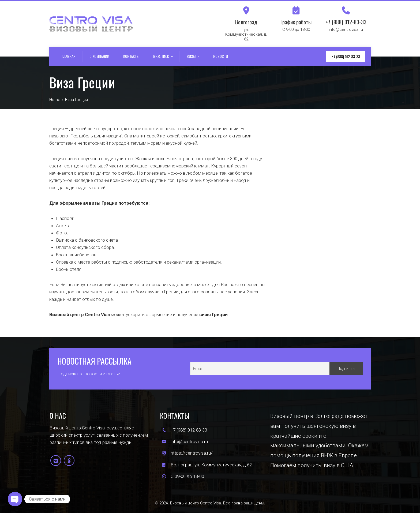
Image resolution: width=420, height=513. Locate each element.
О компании (99, 56)
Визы (194, 57)
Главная (69, 56)
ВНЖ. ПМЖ (164, 57)
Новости (221, 56)
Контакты (131, 56)
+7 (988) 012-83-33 (346, 56)
